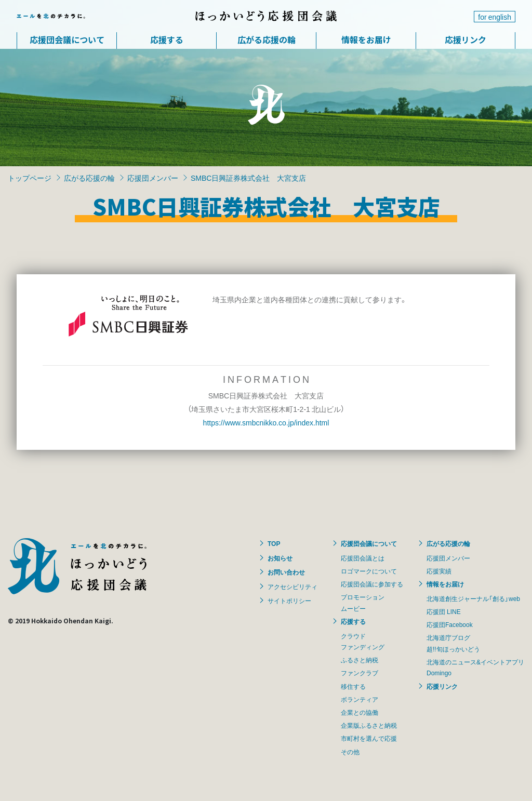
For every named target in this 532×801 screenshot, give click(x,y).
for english (495, 17)
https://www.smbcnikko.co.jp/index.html (266, 422)
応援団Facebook (450, 624)
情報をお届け (366, 39)
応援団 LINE (444, 611)
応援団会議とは (363, 558)
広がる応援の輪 (267, 39)
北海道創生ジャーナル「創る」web (473, 598)
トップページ (30, 178)
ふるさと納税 (360, 660)
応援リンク (465, 39)
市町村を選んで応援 (369, 738)
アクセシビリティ (292, 586)
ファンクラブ (360, 673)
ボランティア (360, 699)
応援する (167, 39)
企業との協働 (360, 712)
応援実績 (439, 571)
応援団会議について (67, 39)
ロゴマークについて (369, 571)
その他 (350, 752)
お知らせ (280, 558)
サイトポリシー (289, 600)
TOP (274, 543)
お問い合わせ (286, 572)
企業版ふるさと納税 (369, 725)
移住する (353, 686)
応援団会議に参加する (372, 584)
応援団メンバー (153, 178)
